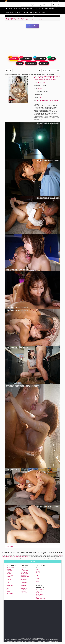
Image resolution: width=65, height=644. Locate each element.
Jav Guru (36, 78)
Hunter (8, 583)
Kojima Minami (42, 82)
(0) (45, 70)
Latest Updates (21, 9)
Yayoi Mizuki (24, 588)
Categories (10, 12)
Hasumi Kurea (24, 571)
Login (58, 1)
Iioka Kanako (24, 572)
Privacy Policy (39, 591)
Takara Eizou (10, 591)
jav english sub (12, 557)
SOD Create (9, 571)
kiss (46, 102)
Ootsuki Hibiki (24, 583)
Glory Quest (9, 581)
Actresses (18, 12)
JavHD (47, 78)
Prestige (8, 572)
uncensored (5, 557)
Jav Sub (37, 9)
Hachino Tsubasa (25, 587)
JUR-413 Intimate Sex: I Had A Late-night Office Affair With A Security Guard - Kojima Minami (28, 20)
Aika (22, 569)
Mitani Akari (24, 581)
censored (61, 555)
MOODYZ (9, 569)
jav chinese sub (19, 557)
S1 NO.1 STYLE (10, 568)
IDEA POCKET (10, 575)
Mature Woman (42, 79)
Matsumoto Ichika (25, 577)
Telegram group (39, 594)
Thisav (37, 579)
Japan (40, 98)
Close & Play (32, 26)
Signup (53, 1)
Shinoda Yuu (24, 575)
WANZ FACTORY (11, 587)
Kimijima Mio (24, 590)
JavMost (38, 571)
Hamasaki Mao (25, 578)
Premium (9, 580)
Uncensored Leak (35, 12)
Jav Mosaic (25, 12)
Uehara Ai (23, 584)
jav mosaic (26, 557)
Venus (8, 590)
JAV (37, 597)
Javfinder (42, 78)
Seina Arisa (24, 585)
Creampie (57, 76)
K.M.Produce (10, 578)
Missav (48, 79)
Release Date (11, 9)
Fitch (8, 588)
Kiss (51, 78)
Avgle (44, 76)
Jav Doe (38, 596)
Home (8, 18)
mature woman (40, 102)
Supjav (37, 577)
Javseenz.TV (44, 16)
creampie (40, 101)
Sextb (37, 570)
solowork (46, 101)
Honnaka (9, 584)
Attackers (9, 577)
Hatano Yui (24, 568)
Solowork (54, 79)
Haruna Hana (24, 580)
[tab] (9, 546)
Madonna (40, 88)
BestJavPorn (50, 76)
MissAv (43, 12)
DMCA (37, 593)
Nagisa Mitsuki (25, 574)
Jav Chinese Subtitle (47, 9)
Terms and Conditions (41, 590)
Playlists (30, 9)
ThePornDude (9, 1)
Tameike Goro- (10, 585)
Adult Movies (21, 18)
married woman (53, 101)
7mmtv (40, 76)
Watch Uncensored (40, 599)
